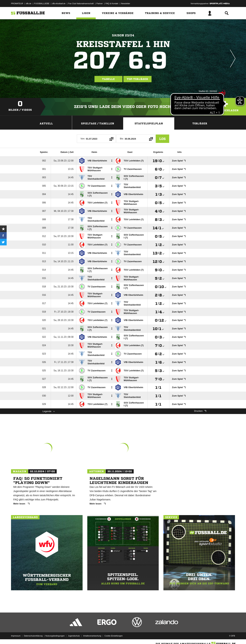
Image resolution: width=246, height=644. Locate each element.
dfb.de (29, 3)
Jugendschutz (74, 636)
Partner (100, 3)
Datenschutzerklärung (33, 636)
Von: (83, 139)
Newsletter (126, 3)
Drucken (200, 411)
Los (162, 139)
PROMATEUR (17, 3)
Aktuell (46, 123)
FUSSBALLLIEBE (42, 3)
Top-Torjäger (137, 79)
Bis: (122, 139)
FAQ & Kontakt (112, 3)
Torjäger (200, 123)
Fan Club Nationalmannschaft (81, 3)
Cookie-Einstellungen (114, 636)
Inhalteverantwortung (92, 636)
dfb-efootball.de (59, 3)
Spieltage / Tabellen (98, 123)
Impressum (16, 636)
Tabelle (108, 79)
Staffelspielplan (149, 123)
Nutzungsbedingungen (55, 636)
